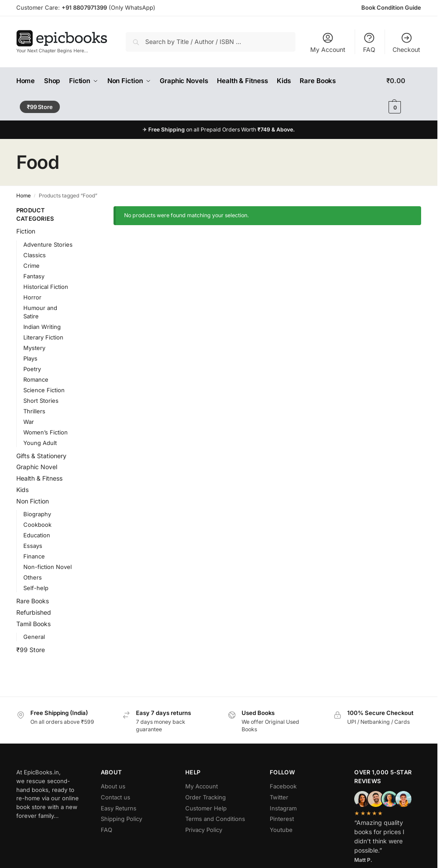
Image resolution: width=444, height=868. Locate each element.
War (29, 422)
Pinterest (282, 819)
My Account (328, 42)
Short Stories (41, 401)
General (34, 637)
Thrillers (34, 411)
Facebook (283, 786)
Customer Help (206, 808)
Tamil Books (33, 624)
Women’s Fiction (46, 432)
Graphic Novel (37, 467)
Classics (35, 255)
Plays (30, 358)
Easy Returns (119, 808)
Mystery (34, 348)
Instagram (283, 808)
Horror (32, 297)
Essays (33, 546)
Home (24, 196)
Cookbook (37, 525)
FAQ (369, 42)
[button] (404, 94)
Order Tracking (205, 797)
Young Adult (40, 443)
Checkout (406, 42)
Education (37, 535)
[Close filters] (88, 211)
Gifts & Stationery (41, 456)
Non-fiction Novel (48, 567)
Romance (36, 379)
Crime (31, 266)
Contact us (116, 797)
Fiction (26, 231)
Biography (37, 514)
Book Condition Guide (391, 7)
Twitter (279, 797)
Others (33, 577)
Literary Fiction (43, 337)
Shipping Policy (121, 819)
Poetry (32, 369)
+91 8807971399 (84, 7)
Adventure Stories (48, 244)
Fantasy (34, 276)
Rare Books (33, 601)
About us (113, 786)
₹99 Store (31, 650)
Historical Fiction (46, 287)
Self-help (36, 588)
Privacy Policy (204, 830)
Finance (34, 556)
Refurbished (34, 612)
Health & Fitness (39, 478)
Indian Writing (42, 327)
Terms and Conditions (215, 819)
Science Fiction (44, 390)
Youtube (281, 830)
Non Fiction (33, 501)
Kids (22, 490)
